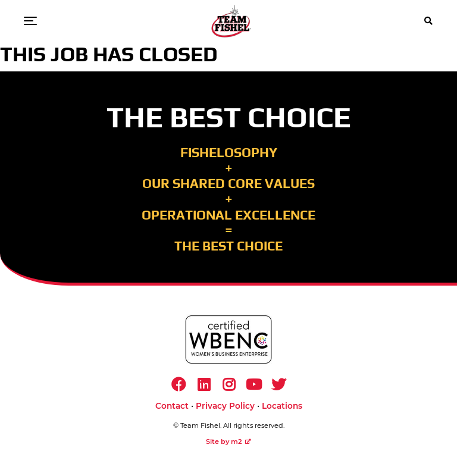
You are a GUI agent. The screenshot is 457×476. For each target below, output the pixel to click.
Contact (172, 406)
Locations (282, 406)
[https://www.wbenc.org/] (228, 339)
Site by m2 (228, 441)
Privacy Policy (225, 406)
